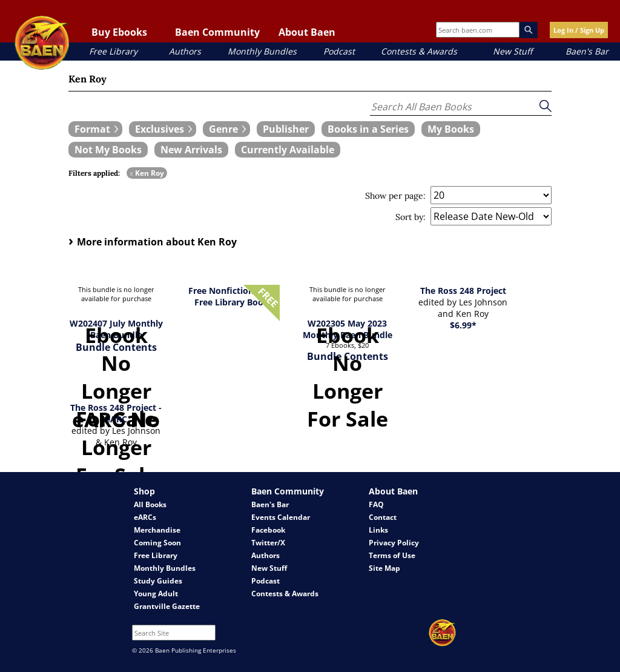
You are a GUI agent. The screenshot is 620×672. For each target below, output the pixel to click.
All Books (150, 504)
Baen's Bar (587, 51)
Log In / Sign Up (579, 30)
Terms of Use (392, 555)
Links (378, 530)
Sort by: (411, 217)
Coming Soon (157, 543)
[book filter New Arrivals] (191, 150)
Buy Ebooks (119, 32)
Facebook (268, 530)
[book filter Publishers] (286, 129)
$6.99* (463, 325)
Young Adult (156, 594)
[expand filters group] (95, 129)
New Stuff (513, 51)
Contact (383, 517)
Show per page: (395, 196)
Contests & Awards (419, 51)
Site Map (384, 568)
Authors (185, 51)
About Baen (307, 32)
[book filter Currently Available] (288, 150)
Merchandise (157, 530)
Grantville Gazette (167, 606)
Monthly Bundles (262, 51)
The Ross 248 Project (463, 291)
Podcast (339, 51)
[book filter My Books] (451, 129)
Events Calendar (281, 517)
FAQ (376, 504)
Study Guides (158, 581)
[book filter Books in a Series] (368, 129)
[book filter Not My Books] (108, 150)
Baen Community (217, 32)
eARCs (145, 517)
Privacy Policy (394, 543)
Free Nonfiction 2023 (232, 291)
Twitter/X (268, 543)
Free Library (113, 51)
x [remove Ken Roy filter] (131, 173)
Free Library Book (232, 302)
